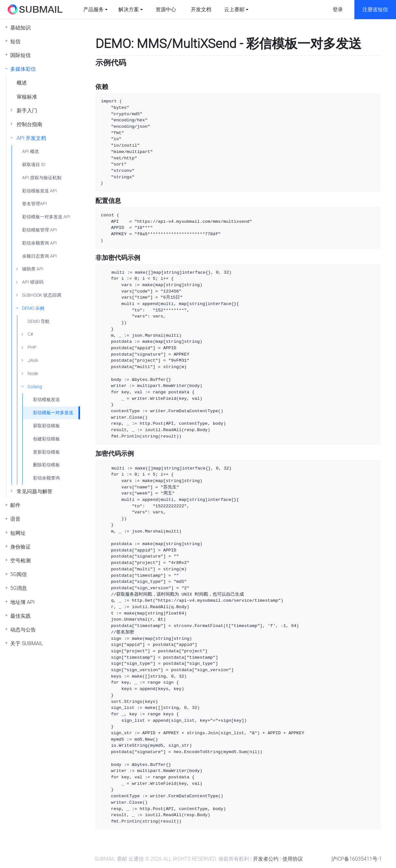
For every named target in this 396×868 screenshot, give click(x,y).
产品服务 (93, 9)
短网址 (18, 533)
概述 (22, 83)
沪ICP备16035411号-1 (357, 859)
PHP (32, 347)
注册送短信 (375, 9)
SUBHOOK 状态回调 (42, 295)
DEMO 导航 (39, 321)
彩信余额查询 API (40, 243)
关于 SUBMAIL (27, 643)
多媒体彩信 (23, 69)
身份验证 (20, 547)
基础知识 (20, 28)
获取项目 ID (34, 165)
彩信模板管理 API (40, 230)
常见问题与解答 (35, 491)
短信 (15, 41)
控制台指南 (29, 124)
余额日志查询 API (40, 256)
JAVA (33, 361)
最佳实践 (20, 616)
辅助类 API (33, 269)
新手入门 (27, 111)
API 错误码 (33, 282)
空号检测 (20, 561)
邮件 (15, 505)
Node (33, 374)
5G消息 (19, 588)
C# (30, 334)
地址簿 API (22, 602)
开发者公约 (266, 859)
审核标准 (27, 97)
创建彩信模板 (46, 439)
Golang (35, 387)
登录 (338, 9)
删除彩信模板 (46, 465)
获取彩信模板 (46, 426)
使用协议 (293, 859)
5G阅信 (19, 574)
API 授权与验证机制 (42, 178)
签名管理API (35, 204)
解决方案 (129, 9)
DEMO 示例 (33, 308)
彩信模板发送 (46, 400)
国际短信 (20, 55)
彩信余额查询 (46, 478)
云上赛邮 (234, 9)
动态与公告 (23, 630)
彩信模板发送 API (40, 191)
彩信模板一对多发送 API (46, 217)
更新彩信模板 (46, 452)
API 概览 (31, 152)
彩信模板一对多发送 (53, 413)
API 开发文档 (31, 138)
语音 (15, 519)
